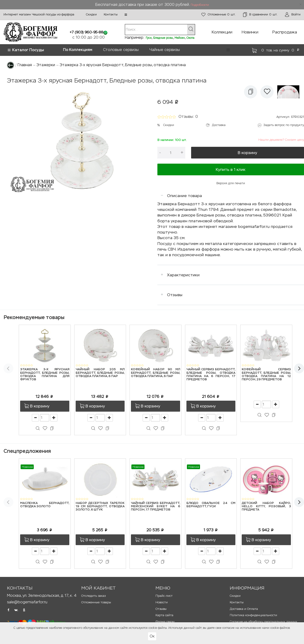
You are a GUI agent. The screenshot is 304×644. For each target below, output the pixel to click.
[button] (126, 15)
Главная (25, 65)
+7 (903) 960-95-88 (86, 32)
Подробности (200, 5)
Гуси (149, 38)
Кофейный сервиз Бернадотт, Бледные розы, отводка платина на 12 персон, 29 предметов (266, 374)
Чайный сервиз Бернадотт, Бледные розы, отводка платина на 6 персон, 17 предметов (211, 374)
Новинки (250, 32)
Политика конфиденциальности (253, 615)
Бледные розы (163, 38)
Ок (152, 636)
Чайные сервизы (165, 50)
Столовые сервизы (121, 50)
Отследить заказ (93, 596)
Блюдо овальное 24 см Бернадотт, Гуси (211, 505)
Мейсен (180, 38)
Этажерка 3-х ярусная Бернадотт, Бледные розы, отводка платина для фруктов (45, 374)
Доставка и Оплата (244, 609)
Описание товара (184, 196)
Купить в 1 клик (231, 169)
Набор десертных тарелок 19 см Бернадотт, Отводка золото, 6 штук (100, 507)
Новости (162, 602)
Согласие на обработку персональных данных (263, 622)
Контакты (111, 14)
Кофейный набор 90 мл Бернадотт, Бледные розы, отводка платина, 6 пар (156, 373)
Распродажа (285, 32)
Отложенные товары (96, 602)
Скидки (91, 14)
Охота (190, 38)
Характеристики (183, 275)
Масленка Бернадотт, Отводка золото (45, 505)
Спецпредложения (27, 451)
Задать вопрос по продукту (284, 125)
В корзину (247, 153)
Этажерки (46, 65)
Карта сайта (164, 615)
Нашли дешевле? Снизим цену (281, 140)
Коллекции (222, 32)
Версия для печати (231, 183)
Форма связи (165, 622)
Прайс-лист (164, 596)
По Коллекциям (78, 50)
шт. (219, 15)
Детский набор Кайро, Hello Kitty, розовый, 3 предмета (266, 507)
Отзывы (175, 295)
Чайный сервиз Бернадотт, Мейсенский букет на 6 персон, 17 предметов (156, 507)
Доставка (219, 125)
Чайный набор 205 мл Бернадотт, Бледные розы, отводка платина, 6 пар (100, 373)
